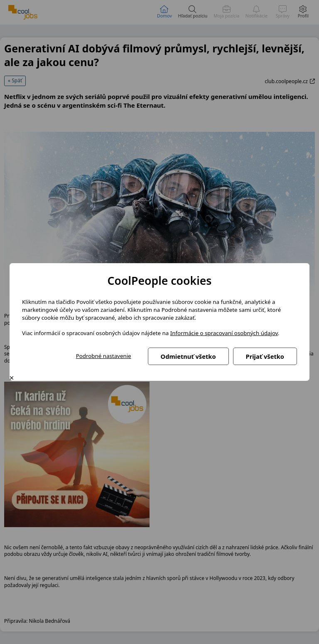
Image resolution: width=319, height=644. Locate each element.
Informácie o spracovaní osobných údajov (224, 333)
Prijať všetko (265, 356)
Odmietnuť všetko (188, 356)
